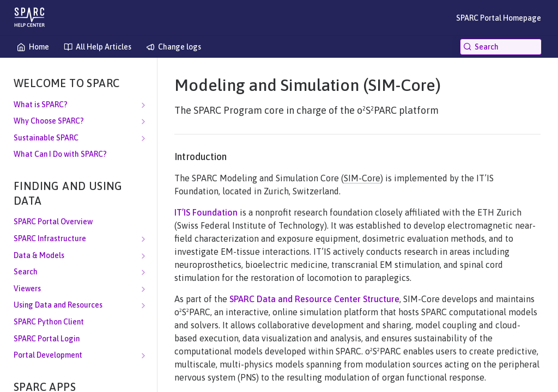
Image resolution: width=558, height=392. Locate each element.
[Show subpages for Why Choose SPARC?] (143, 121)
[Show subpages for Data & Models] (143, 256)
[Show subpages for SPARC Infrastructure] (143, 239)
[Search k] (501, 47)
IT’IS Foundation (206, 212)
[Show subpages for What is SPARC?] (143, 105)
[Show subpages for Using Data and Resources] (143, 305)
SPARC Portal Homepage (499, 18)
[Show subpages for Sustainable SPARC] (143, 138)
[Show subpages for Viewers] (143, 289)
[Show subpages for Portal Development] (143, 356)
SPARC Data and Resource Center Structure (314, 299)
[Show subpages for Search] (143, 272)
